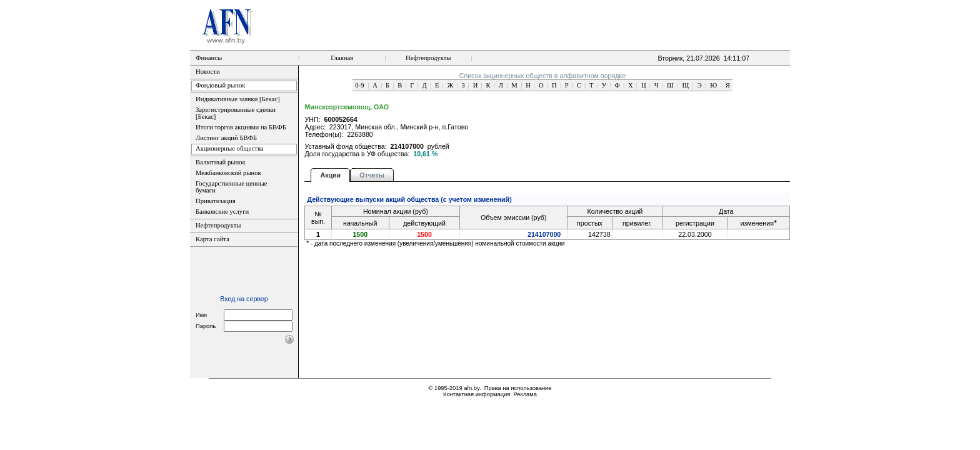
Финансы (209, 58)
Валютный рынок (221, 162)
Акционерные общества (230, 148)
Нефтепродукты (428, 58)
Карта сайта (212, 239)
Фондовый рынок (220, 85)
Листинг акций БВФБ (226, 138)
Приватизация (216, 201)
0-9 (359, 85)
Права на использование (518, 388)
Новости (208, 72)
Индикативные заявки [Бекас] (237, 99)
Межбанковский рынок (228, 173)
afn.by (472, 388)
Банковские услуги (222, 212)
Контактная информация (477, 394)
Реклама (525, 394)
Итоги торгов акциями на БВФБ (241, 127)
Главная (342, 58)
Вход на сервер (244, 299)
